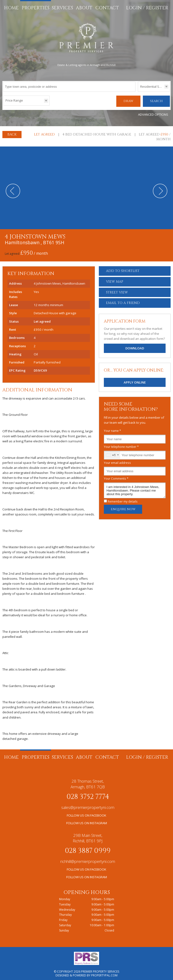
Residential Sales (153, 87)
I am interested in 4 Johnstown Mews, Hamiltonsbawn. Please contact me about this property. (135, 488)
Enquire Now (123, 507)
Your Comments (116, 476)
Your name (112, 428)
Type (138, 91)
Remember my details (123, 499)
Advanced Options (153, 112)
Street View (117, 290)
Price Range (14, 100)
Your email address (117, 460)
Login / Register (147, 8)
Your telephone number (121, 444)
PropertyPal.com (104, 973)
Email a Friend (123, 300)
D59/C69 (40, 368)
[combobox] (112, 453)
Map (115, 279)
